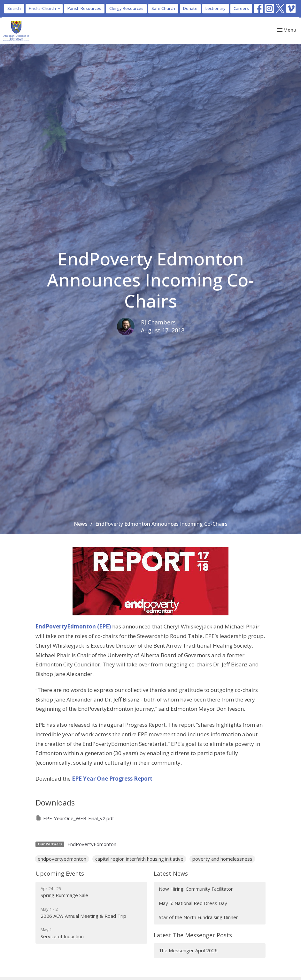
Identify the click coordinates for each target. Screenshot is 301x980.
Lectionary (216, 8)
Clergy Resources (126, 8)
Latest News (171, 873)
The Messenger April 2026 (188, 950)
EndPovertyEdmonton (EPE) (73, 626)
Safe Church (163, 8)
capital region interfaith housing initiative (139, 859)
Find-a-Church (45, 8)
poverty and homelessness (222, 859)
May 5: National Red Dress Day (193, 903)
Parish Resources (84, 8)
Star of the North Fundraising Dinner (198, 917)
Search (14, 8)
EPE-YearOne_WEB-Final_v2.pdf (75, 818)
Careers (241, 8)
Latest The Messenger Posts (193, 935)
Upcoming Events (60, 873)
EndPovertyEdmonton (92, 844)
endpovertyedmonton (62, 859)
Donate (190, 8)
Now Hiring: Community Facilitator (196, 889)
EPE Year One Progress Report (112, 779)
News (81, 524)
